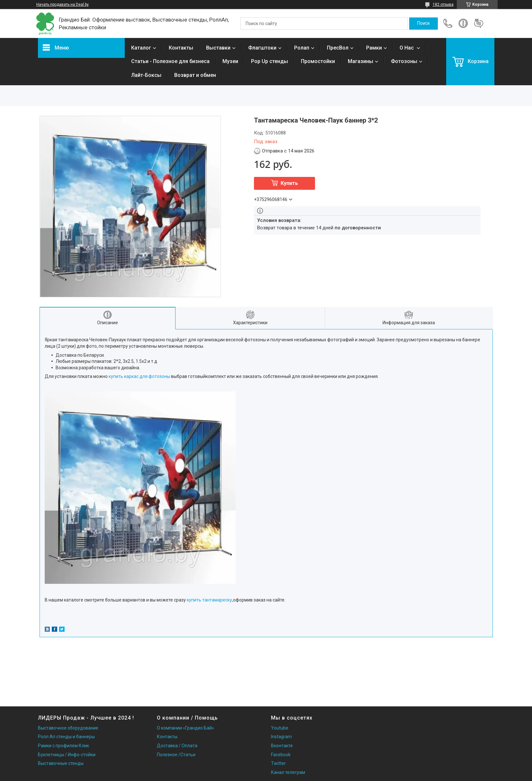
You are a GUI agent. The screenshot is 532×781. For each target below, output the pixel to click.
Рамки (374, 48)
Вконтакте (282, 746)
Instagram (281, 737)
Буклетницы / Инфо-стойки (67, 755)
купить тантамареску (209, 600)
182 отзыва (443, 5)
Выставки (218, 48)
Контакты (181, 48)
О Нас (407, 48)
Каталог (141, 48)
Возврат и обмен (195, 75)
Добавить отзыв (479, 23)
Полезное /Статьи (176, 755)
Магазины (361, 61)
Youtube (280, 728)
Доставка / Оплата (177, 746)
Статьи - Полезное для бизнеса (170, 61)
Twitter (278, 763)
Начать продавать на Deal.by (63, 5)
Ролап (302, 48)
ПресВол (338, 48)
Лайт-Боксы (146, 75)
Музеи (230, 61)
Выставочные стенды (61, 763)
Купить (289, 183)
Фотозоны (404, 61)
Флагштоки (262, 48)
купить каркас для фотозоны (139, 376)
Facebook (281, 755)
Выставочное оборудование (68, 728)
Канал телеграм (288, 772)
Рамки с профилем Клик (63, 746)
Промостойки (318, 61)
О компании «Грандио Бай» (185, 728)
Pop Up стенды (270, 61)
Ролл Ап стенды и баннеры (66, 737)
